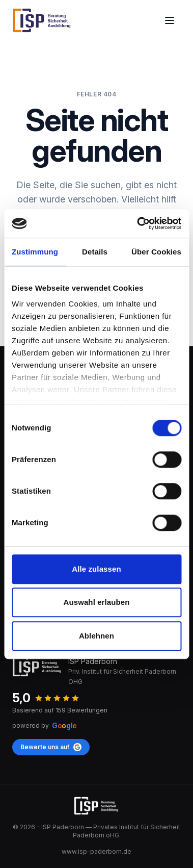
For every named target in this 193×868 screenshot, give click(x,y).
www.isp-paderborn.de (96, 851)
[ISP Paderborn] (42, 20)
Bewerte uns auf (51, 747)
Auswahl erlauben (97, 602)
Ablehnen (96, 636)
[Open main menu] (170, 20)
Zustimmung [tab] (35, 252)
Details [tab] (95, 252)
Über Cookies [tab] (156, 252)
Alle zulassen (96, 569)
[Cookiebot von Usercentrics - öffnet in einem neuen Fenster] (138, 223)
